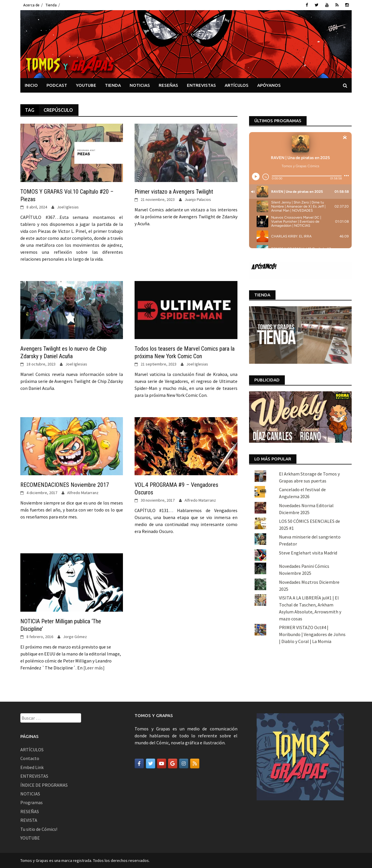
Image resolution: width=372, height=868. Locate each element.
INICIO (31, 85)
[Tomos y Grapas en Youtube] (162, 763)
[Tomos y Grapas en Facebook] (139, 763)
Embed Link (32, 767)
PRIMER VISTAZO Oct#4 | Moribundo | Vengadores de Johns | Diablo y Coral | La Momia (312, 634)
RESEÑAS (168, 85)
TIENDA (113, 85)
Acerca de (31, 5)
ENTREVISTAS (201, 85)
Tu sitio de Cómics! (39, 829)
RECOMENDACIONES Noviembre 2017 (65, 485)
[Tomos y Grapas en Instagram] (184, 763)
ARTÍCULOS (237, 85)
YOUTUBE (86, 85)
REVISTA (29, 820)
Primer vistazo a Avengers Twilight (174, 192)
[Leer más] (94, 668)
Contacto (30, 758)
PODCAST (57, 85)
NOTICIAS (140, 85)
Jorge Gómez (75, 637)
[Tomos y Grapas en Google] (173, 763)
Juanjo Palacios (198, 199)
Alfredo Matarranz (83, 493)
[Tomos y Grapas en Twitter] (151, 763)
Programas (32, 802)
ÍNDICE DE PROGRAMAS (44, 785)
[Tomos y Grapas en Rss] (195, 763)
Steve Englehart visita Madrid (308, 553)
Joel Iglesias (68, 207)
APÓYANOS (269, 85)
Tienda (51, 5)
